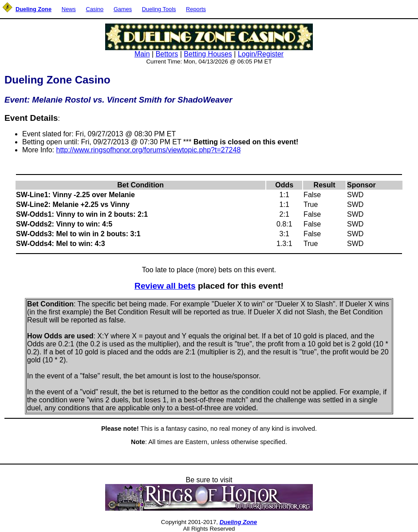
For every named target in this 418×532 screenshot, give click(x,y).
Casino (95, 9)
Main (142, 54)
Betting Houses (208, 54)
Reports (196, 9)
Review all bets (165, 286)
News (69, 9)
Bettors (167, 54)
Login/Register (261, 54)
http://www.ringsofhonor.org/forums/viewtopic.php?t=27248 (148, 150)
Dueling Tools (159, 9)
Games (123, 9)
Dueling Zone (238, 522)
